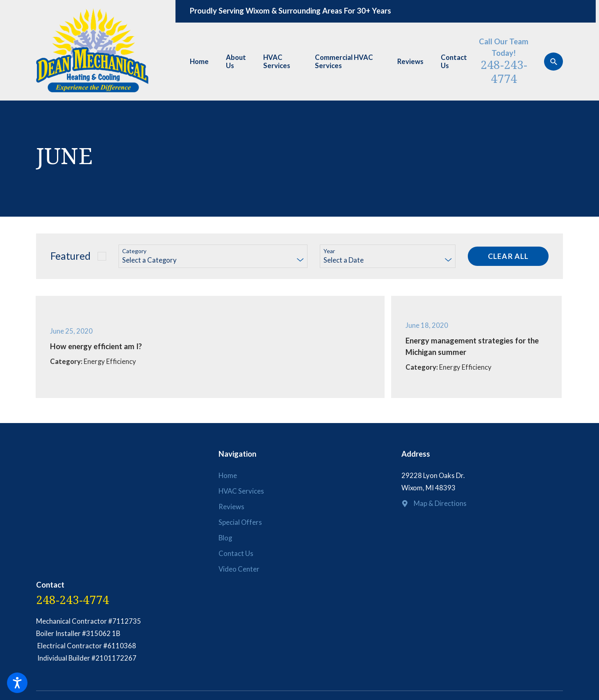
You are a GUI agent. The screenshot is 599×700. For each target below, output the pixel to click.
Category (134, 251)
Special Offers (240, 522)
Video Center (239, 569)
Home (199, 62)
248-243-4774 (504, 71)
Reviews (410, 62)
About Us (236, 62)
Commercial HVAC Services (344, 62)
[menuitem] (203, 62)
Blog (225, 538)
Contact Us (454, 62)
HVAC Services (277, 62)
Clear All (508, 256)
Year (329, 251)
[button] (17, 683)
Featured (71, 256)
